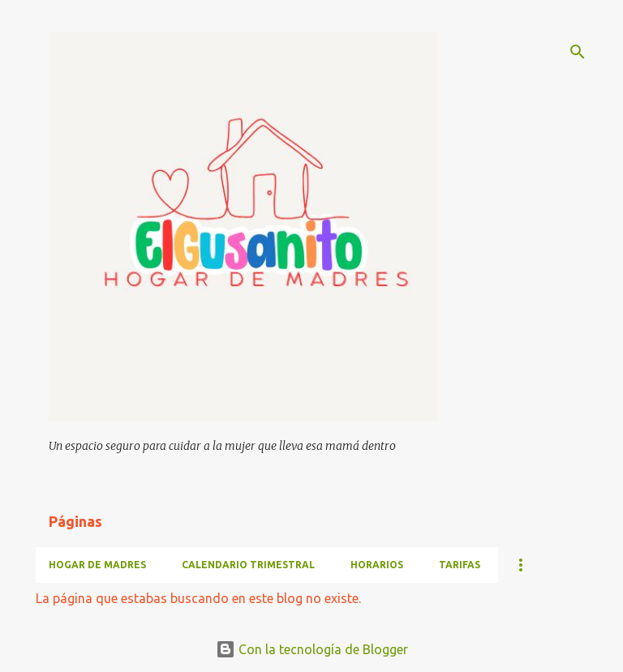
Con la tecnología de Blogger (312, 649)
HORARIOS (377, 565)
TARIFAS (460, 565)
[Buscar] (578, 52)
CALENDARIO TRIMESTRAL (248, 565)
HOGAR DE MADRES (97, 565)
